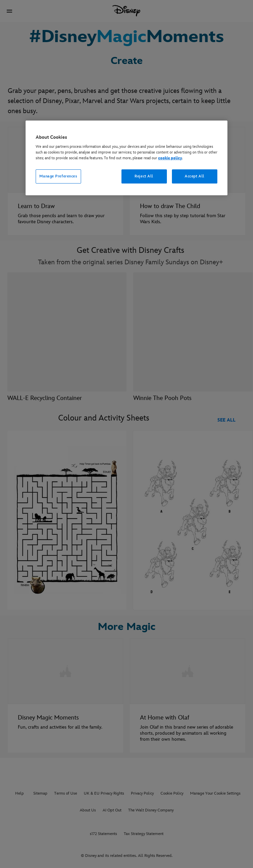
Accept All (195, 177)
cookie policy (170, 158)
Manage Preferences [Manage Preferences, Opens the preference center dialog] (58, 177)
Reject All (144, 177)
